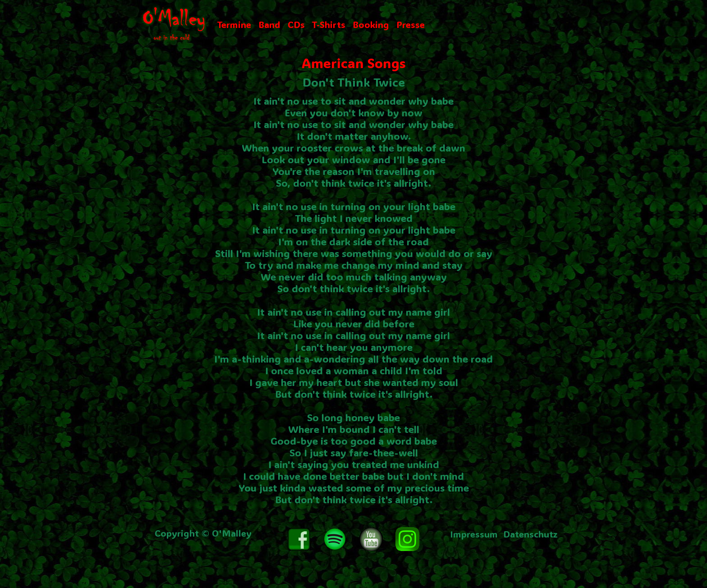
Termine (234, 24)
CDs (296, 24)
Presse (411, 24)
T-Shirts (329, 24)
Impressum (474, 534)
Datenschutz (530, 534)
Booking (371, 24)
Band (269, 24)
